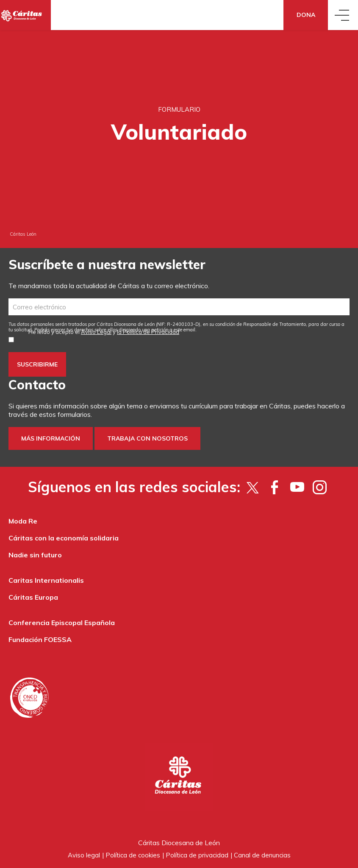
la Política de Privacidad (148, 332)
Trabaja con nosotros (147, 438)
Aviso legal (84, 855)
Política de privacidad (197, 855)
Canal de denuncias (262, 855)
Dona (306, 15)
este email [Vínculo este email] (185, 330)
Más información (51, 438)
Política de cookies (133, 855)
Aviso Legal (96, 332)
